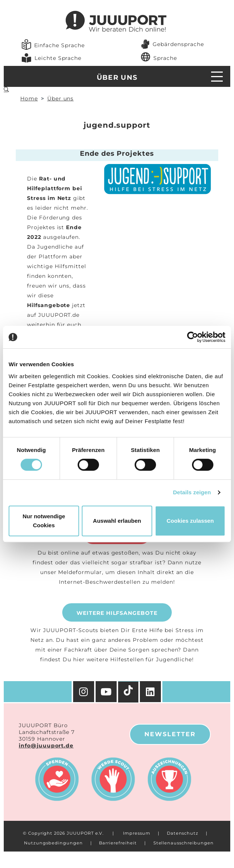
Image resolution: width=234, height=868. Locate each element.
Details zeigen (192, 492)
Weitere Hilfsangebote (117, 613)
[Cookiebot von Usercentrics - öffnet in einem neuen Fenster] (193, 337)
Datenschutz (183, 833)
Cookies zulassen (190, 521)
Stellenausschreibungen (184, 843)
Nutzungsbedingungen (53, 843)
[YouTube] (107, 692)
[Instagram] (84, 692)
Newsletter (170, 734)
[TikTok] (129, 692)
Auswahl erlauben (117, 521)
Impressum (137, 833)
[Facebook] (151, 692)
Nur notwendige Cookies (44, 521)
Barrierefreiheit (118, 843)
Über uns (117, 78)
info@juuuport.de (46, 746)
